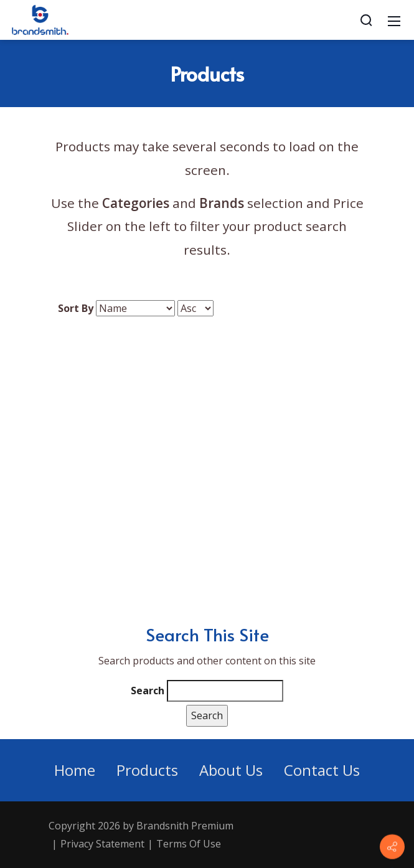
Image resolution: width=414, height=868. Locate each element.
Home (75, 770)
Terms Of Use (189, 844)
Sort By (76, 308)
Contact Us (322, 770)
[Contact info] (392, 847)
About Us (231, 770)
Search (148, 691)
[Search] (366, 20)
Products (147, 770)
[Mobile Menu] (394, 20)
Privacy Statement (102, 844)
